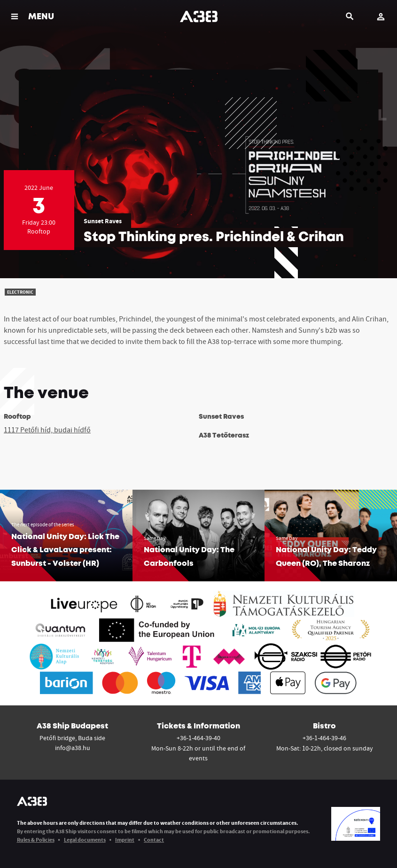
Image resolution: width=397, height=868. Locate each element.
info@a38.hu (73, 748)
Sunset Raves (103, 221)
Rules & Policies (36, 840)
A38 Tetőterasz (224, 436)
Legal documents (85, 840)
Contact (154, 840)
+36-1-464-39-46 (324, 738)
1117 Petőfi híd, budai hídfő (47, 430)
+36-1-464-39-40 (198, 738)
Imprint (125, 840)
